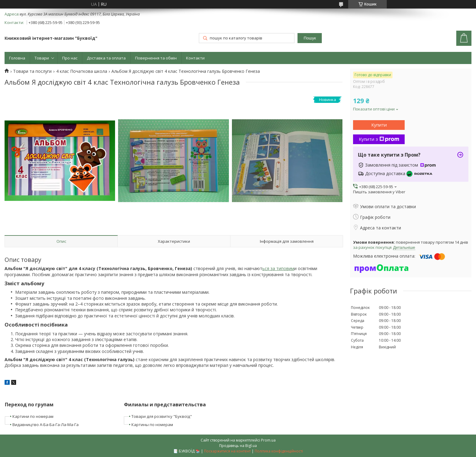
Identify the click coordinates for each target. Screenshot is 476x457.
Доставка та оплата (106, 58)
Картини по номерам (33, 416)
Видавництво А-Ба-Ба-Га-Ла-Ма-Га (46, 425)
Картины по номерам (152, 425)
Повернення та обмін (156, 58)
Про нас (70, 58)
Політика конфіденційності (279, 451)
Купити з (379, 139)
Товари (42, 58)
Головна (17, 58)
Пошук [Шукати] (310, 38)
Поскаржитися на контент (227, 451)
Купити (379, 125)
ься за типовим (278, 268)
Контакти (195, 58)
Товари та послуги (32, 71)
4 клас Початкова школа (82, 71)
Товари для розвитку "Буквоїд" (162, 416)
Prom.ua (268, 440)
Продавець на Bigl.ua (238, 446)
